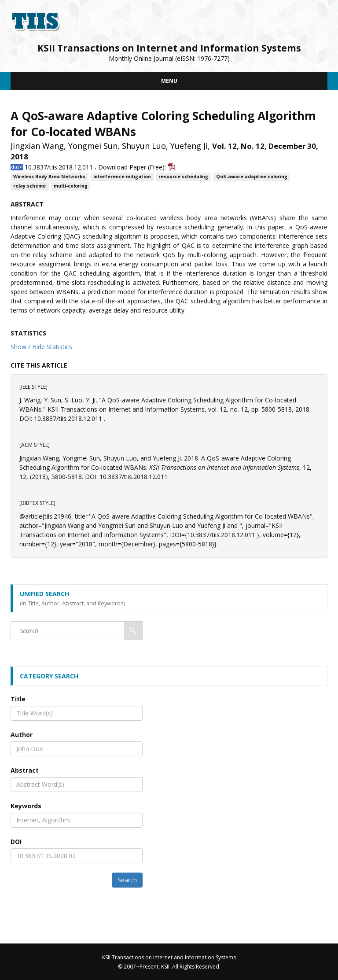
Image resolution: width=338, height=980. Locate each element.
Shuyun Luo (144, 146)
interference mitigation (122, 177)
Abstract (25, 770)
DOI (16, 842)
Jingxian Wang (37, 146)
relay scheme (29, 186)
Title (18, 699)
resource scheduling (183, 177)
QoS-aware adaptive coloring (252, 177)
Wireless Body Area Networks (49, 177)
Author (22, 735)
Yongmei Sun (93, 146)
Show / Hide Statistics (41, 347)
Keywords (26, 806)
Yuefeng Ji (189, 146)
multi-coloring (71, 186)
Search (127, 880)
